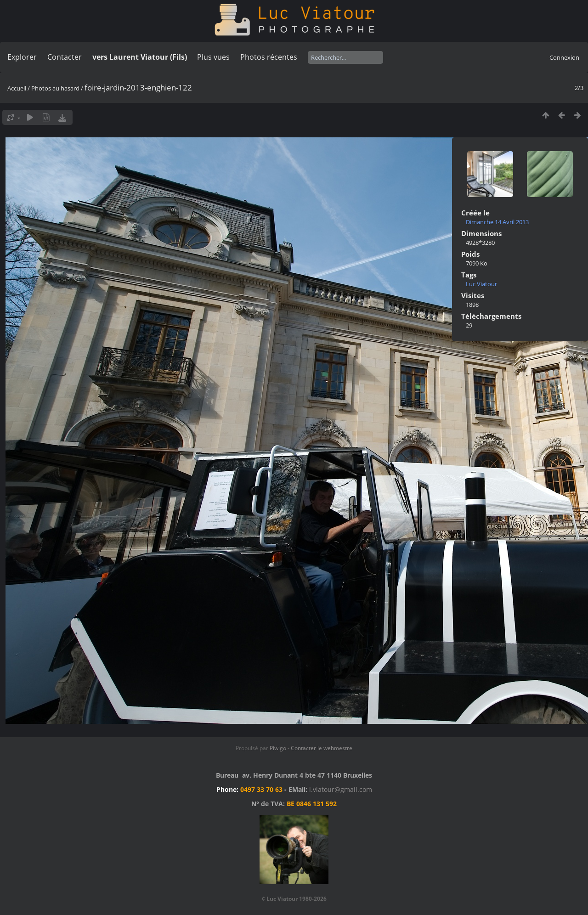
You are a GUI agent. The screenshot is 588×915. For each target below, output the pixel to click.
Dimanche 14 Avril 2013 (497, 222)
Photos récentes (269, 57)
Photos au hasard (55, 88)
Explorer (22, 57)
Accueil (17, 88)
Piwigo (278, 748)
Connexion (564, 57)
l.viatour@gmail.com (341, 789)
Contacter (65, 57)
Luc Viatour (481, 284)
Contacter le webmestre (322, 748)
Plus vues (213, 57)
